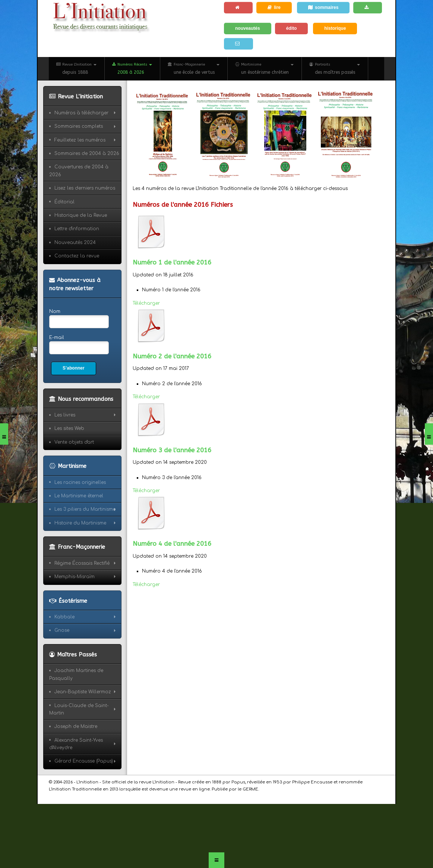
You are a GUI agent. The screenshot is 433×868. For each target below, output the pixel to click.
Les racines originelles (80, 482)
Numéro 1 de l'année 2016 (172, 262)
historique (335, 28)
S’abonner (74, 368)
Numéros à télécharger (81, 113)
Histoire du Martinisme (80, 523)
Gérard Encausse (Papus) (84, 761)
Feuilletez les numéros (80, 140)
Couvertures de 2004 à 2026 (79, 171)
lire (274, 7)
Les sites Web (69, 428)
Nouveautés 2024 (75, 243)
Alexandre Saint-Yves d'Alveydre (76, 744)
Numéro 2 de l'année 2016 (172, 356)
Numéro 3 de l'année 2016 (172, 450)
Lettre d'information (77, 229)
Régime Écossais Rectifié (82, 563)
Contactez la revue (77, 256)
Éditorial (64, 202)
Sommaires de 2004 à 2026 (87, 153)
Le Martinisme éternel (79, 496)
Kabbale (64, 617)
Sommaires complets (79, 126)
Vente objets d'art (74, 442)
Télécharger (146, 303)
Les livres (65, 415)
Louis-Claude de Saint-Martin (79, 709)
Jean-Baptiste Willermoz (83, 692)
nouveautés (248, 28)
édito (292, 28)
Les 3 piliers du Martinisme (85, 509)
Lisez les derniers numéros (85, 188)
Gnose (62, 630)
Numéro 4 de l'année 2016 (172, 544)
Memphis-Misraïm (75, 577)
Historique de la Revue (81, 215)
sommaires (323, 7)
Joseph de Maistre (76, 726)
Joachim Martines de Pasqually (76, 674)
